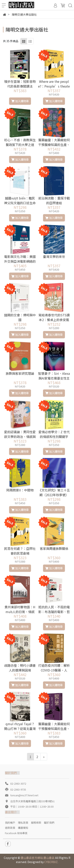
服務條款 (36, 823)
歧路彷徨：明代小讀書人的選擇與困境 (20, 668)
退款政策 (10, 828)
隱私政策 (23, 823)
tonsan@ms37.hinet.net (24, 795)
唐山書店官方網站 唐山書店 (38, 858)
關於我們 (49, 823)
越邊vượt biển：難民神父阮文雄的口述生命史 (20, 203)
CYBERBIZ (51, 862)
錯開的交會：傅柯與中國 (20, 317)
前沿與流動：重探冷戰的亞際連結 (54, 200)
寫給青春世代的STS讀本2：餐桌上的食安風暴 (54, 320)
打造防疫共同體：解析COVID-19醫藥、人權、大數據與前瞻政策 (54, 670)
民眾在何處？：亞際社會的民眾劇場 (20, 551)
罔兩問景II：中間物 (20, 490)
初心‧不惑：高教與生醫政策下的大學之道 (20, 142)
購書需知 (23, 828)
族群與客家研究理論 (20, 373)
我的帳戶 (10, 823)
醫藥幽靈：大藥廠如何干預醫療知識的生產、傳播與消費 (54, 729)
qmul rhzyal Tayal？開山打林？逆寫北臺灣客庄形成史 (20, 729)
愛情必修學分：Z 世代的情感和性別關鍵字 (54, 434)
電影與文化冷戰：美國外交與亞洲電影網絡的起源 (20, 261)
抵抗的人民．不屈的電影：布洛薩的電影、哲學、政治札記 (54, 612)
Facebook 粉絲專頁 (16, 833)
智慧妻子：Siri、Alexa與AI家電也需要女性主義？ (54, 378)
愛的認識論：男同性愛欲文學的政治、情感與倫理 (20, 437)
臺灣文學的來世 (54, 257)
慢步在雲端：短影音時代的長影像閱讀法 (20, 84)
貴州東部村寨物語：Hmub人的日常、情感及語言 (20, 612)
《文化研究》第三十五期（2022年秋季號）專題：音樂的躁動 (54, 495)
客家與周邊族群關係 (54, 548)
